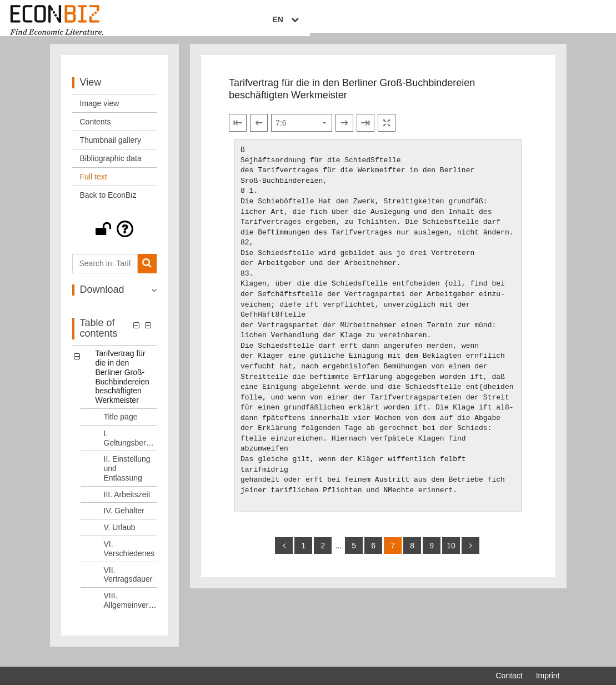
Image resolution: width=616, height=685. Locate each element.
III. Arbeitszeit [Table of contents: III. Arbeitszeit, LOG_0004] (127, 503)
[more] (470, 554)
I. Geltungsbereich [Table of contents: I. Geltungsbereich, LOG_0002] (131, 447)
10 (451, 554)
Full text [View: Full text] (94, 186)
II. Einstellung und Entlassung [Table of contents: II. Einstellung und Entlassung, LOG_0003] (127, 477)
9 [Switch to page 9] (432, 554)
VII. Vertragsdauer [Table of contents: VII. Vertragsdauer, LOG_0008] (128, 584)
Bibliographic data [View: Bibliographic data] (111, 167)
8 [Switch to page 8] (412, 554)
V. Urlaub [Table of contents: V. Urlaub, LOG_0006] (120, 536)
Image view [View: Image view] (100, 112)
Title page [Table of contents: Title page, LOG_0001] (121, 426)
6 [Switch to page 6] (373, 554)
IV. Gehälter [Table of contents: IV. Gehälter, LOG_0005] (124, 520)
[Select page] (302, 132)
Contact (509, 676)
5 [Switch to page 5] (354, 554)
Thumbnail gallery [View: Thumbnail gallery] (111, 149)
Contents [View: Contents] (96, 131)
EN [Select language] (552, 21)
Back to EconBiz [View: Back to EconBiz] (108, 204)
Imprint (548, 676)
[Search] (147, 272)
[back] (284, 554)
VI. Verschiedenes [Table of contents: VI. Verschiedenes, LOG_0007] (129, 557)
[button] (115, 238)
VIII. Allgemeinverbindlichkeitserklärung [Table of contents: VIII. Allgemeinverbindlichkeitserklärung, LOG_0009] (131, 609)
